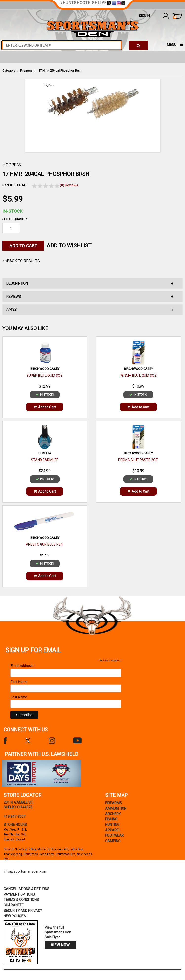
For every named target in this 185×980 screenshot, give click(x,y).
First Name (19, 682)
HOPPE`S (12, 165)
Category (9, 71)
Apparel (113, 830)
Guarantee (14, 905)
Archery (113, 814)
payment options (19, 894)
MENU (172, 45)
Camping (113, 841)
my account (166, 16)
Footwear (114, 835)
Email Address (23, 666)
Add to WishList (69, 246)
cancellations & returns (27, 889)
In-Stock (12, 211)
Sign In (144, 16)
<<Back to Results (21, 261)
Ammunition (116, 808)
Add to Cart (45, 407)
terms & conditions (21, 900)
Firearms (26, 71)
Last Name (19, 697)
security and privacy (23, 911)
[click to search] (138, 45)
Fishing (111, 819)
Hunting (112, 825)
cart (175, 17)
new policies (15, 916)
